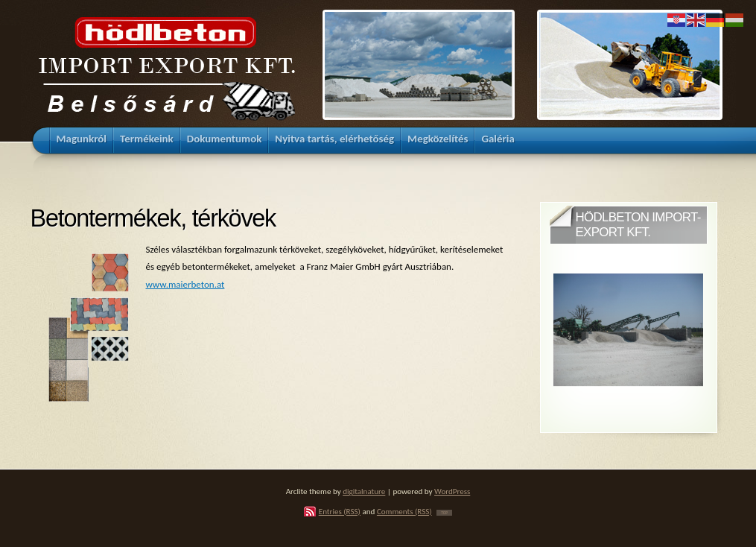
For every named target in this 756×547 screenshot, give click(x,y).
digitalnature (364, 491)
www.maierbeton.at (185, 284)
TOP (444, 513)
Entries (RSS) (340, 511)
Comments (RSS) (404, 511)
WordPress (452, 491)
